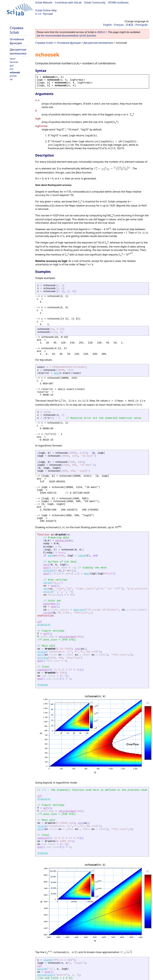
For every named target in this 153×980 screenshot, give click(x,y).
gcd (12, 66)
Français (119, 25)
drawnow (43, 685)
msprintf (79, 610)
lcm (12, 69)
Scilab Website (44, 3)
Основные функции (17, 41)
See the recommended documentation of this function (66, 36)
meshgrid (61, 541)
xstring (43, 658)
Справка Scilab (17, 30)
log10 (82, 556)
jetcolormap (67, 637)
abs (56, 373)
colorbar (49, 604)
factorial (14, 62)
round (47, 960)
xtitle (48, 592)
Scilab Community (95, 3)
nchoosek (15, 72)
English (108, 25)
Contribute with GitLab (68, 3)
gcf (46, 634)
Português (142, 25)
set (46, 589)
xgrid (47, 583)
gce (46, 568)
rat (11, 79)
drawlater (44, 625)
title (47, 613)
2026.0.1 (102, 32)
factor (13, 59)
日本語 (129, 25)
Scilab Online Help (46, 10)
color (50, 975)
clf (40, 622)
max (50, 556)
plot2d (48, 571)
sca (77, 649)
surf (46, 565)
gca (53, 586)
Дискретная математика (18, 51)
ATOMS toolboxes (118, 3)
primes (13, 76)
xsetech (43, 670)
